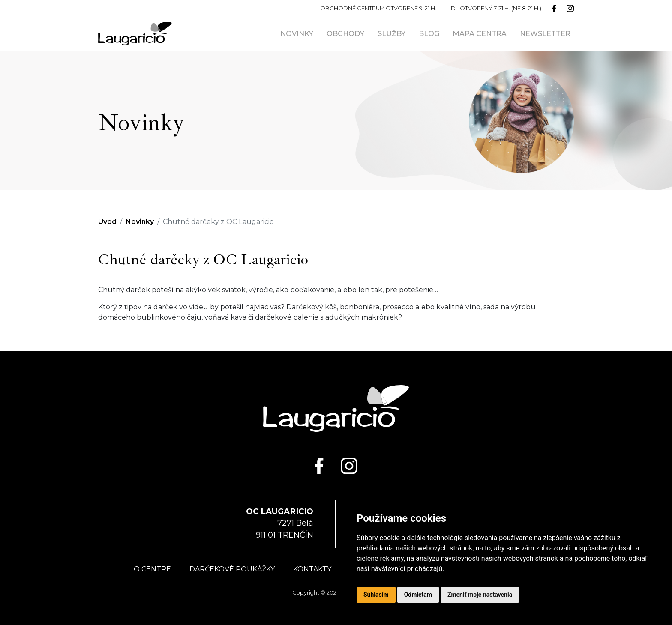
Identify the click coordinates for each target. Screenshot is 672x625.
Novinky (297, 34)
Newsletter (545, 34)
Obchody (345, 34)
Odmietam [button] (418, 595)
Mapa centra (480, 34)
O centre (152, 569)
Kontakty (312, 569)
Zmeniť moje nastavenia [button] (480, 595)
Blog (429, 34)
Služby (391, 34)
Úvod (107, 222)
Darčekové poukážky (232, 569)
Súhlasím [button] (376, 595)
